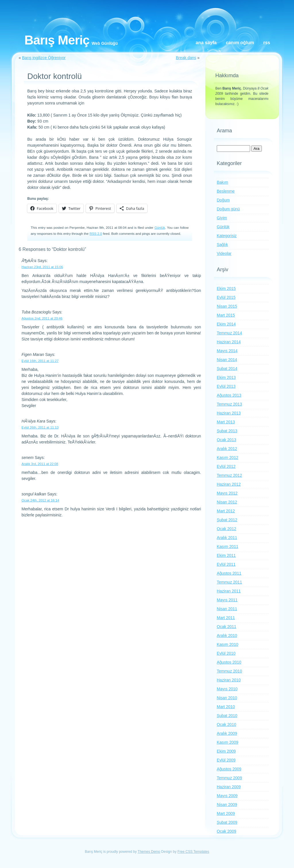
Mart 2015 (226, 315)
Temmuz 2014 (229, 333)
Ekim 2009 (226, 751)
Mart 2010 (226, 707)
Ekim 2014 (226, 324)
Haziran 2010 (229, 680)
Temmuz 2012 (229, 475)
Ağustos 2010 (229, 662)
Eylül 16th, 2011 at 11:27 (40, 361)
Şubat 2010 (227, 716)
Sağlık (222, 245)
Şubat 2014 (227, 369)
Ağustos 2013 (229, 395)
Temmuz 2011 (229, 582)
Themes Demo (149, 852)
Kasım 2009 (228, 742)
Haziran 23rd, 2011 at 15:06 (42, 267)
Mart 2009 (226, 813)
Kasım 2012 (228, 458)
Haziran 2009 (229, 787)
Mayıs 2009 (227, 796)
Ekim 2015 (226, 288)
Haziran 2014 (229, 342)
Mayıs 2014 (227, 351)
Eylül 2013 (226, 386)
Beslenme (226, 191)
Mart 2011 (226, 618)
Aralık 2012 (227, 449)
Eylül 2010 (226, 653)
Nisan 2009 (227, 805)
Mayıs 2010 (227, 689)
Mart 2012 (226, 511)
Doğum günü (228, 209)
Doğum (223, 200)
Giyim (222, 218)
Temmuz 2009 (229, 778)
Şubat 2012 (227, 520)
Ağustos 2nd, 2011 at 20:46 (42, 318)
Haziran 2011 (229, 591)
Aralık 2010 (227, 635)
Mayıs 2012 (227, 493)
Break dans (186, 58)
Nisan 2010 (227, 698)
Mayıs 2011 (227, 600)
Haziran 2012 (229, 484)
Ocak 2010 (227, 724)
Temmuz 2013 (229, 404)
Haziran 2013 (229, 413)
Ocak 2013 (227, 440)
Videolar (224, 253)
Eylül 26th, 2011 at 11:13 (40, 427)
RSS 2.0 (96, 234)
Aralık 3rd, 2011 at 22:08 (40, 464)
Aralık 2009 (227, 733)
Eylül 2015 (226, 297)
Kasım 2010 (228, 644)
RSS (267, 43)
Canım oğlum (240, 43)
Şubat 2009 (227, 822)
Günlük (160, 227)
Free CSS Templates (193, 852)
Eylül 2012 (226, 466)
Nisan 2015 (227, 306)
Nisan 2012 (227, 502)
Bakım (223, 182)
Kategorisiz (227, 236)
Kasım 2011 (228, 547)
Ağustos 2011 (229, 573)
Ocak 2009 (227, 831)
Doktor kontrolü (55, 76)
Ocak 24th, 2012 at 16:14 (40, 500)
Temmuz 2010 (229, 671)
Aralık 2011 (227, 538)
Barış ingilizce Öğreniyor (44, 58)
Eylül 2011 (226, 564)
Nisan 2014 (227, 360)
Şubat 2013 (227, 431)
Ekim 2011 (226, 555)
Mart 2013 (226, 422)
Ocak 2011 (227, 627)
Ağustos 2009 (229, 769)
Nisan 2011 (227, 609)
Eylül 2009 (226, 760)
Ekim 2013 (226, 377)
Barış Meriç (57, 40)
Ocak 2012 (227, 529)
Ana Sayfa (206, 43)
